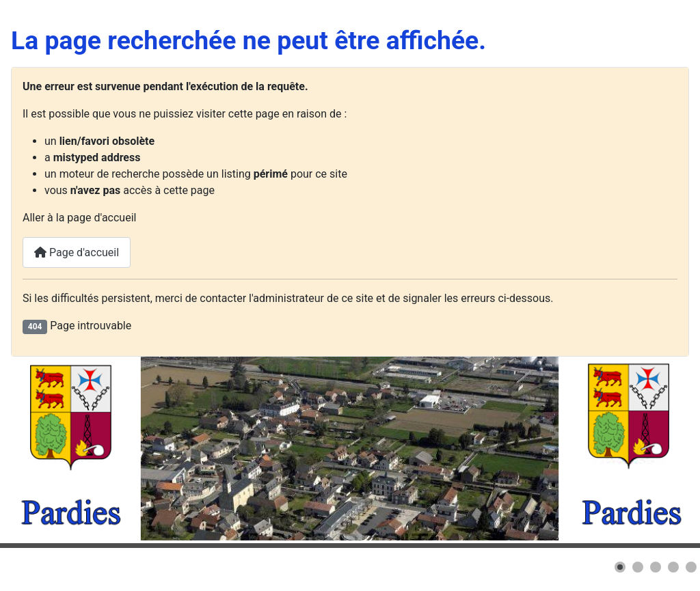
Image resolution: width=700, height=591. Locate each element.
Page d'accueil (77, 252)
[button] (620, 567)
